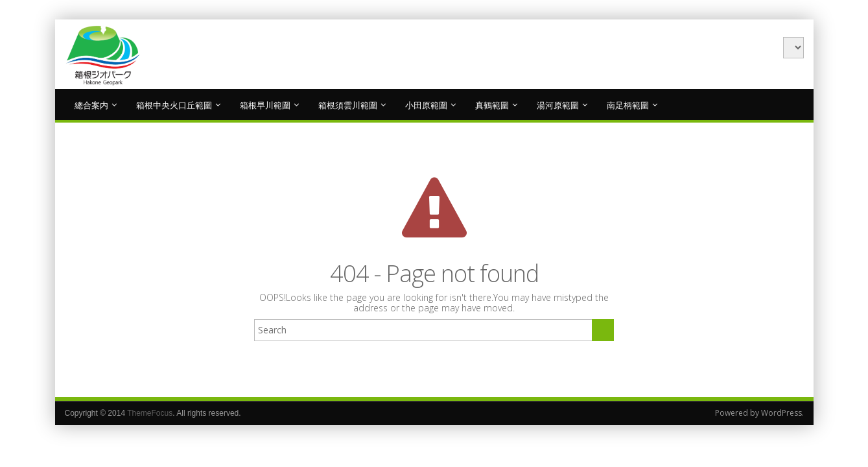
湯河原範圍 (562, 104)
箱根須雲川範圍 (352, 104)
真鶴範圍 (496, 104)
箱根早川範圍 (269, 104)
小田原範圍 (430, 104)
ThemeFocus (150, 413)
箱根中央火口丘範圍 (178, 104)
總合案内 (96, 104)
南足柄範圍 (632, 104)
